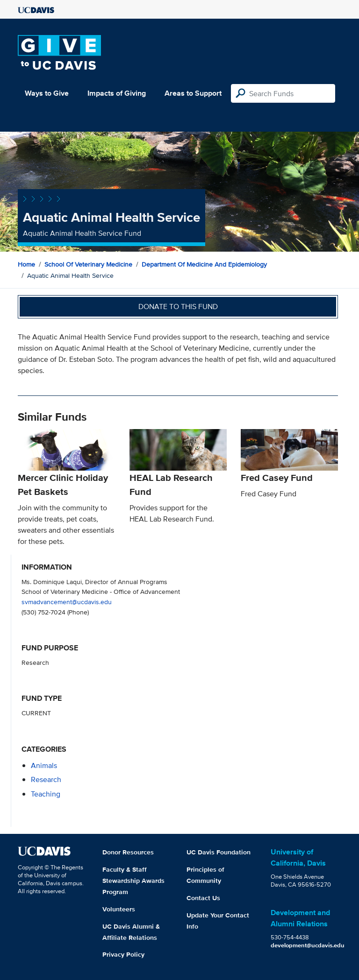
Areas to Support (193, 93)
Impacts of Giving (117, 93)
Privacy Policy (123, 954)
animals (44, 765)
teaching (46, 794)
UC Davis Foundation (219, 852)
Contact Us (203, 898)
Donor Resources (128, 852)
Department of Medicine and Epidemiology (204, 264)
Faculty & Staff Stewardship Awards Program (133, 881)
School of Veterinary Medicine (88, 264)
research (46, 779)
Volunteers (119, 909)
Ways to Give (47, 93)
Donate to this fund (178, 307)
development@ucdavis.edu (308, 945)
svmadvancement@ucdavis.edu (67, 602)
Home (26, 264)
